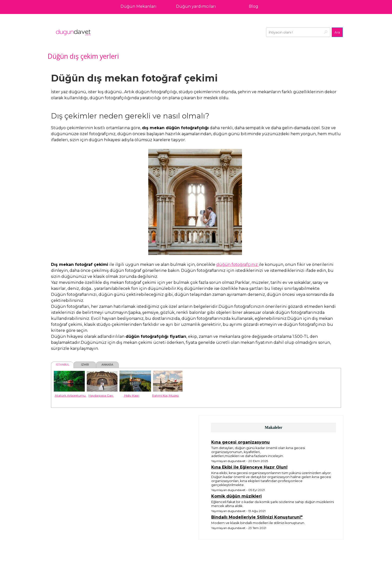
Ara (337, 32)
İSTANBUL (62, 365)
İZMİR (85, 365)
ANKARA (107, 365)
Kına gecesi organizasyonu (240, 442)
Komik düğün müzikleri (236, 496)
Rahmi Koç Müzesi (165, 395)
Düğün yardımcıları (196, 6)
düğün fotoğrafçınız (237, 265)
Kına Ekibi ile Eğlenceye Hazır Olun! (249, 467)
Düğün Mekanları (138, 6)
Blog (253, 6)
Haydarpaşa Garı (101, 395)
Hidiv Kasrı (131, 395)
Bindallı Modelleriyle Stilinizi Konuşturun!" (257, 517)
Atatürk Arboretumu (70, 395)
